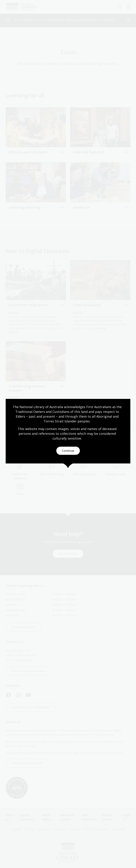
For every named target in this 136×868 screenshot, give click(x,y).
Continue (68, 451)
